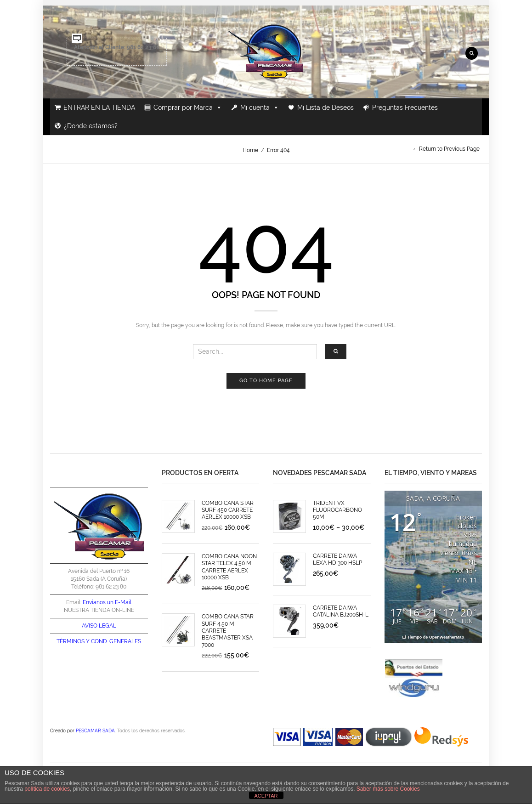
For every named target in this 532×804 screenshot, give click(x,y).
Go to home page (266, 381)
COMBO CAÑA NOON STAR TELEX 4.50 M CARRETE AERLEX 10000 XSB (229, 567)
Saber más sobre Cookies (388, 789)
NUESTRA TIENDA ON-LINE (99, 610)
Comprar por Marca (188, 108)
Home (250, 150)
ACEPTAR (266, 796)
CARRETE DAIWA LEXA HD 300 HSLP (337, 559)
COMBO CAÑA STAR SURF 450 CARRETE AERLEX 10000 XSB (228, 510)
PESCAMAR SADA (95, 730)
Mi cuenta (260, 108)
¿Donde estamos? (91, 126)
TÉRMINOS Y (73, 641)
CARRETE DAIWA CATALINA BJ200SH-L (341, 611)
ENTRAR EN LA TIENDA (99, 108)
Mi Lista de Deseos (325, 108)
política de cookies (47, 789)
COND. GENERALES (116, 641)
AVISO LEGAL (99, 626)
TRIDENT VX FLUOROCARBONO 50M (337, 510)
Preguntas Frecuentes (405, 108)
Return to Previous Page (449, 149)
